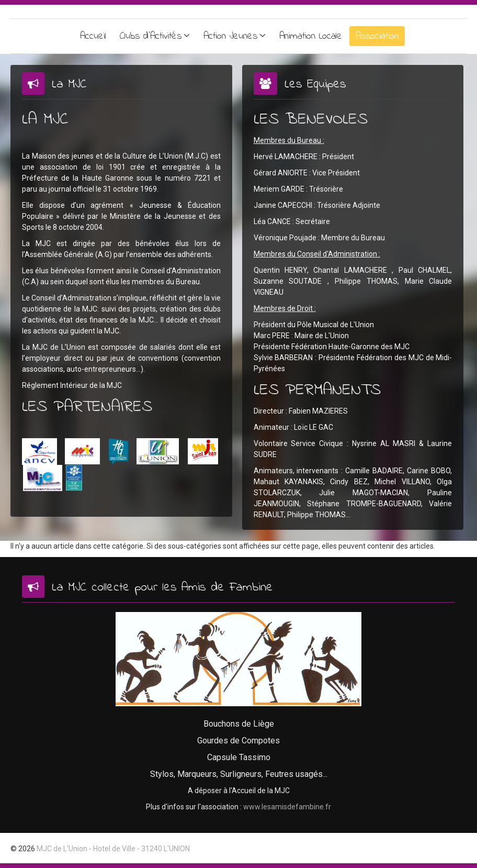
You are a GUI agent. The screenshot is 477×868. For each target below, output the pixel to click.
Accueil (93, 36)
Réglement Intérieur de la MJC (72, 385)
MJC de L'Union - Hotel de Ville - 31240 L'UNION (113, 849)
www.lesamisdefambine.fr (287, 807)
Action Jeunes (230, 36)
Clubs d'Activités (151, 36)
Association (377, 36)
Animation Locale (311, 36)
